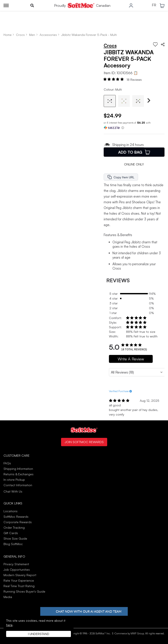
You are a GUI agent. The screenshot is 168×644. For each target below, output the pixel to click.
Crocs (20, 35)
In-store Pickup (14, 480)
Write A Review (131, 359)
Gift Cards (11, 533)
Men (32, 35)
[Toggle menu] (6, 5)
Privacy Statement (16, 564)
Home (8, 35)
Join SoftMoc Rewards (84, 442)
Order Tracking (14, 527)
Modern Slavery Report (20, 575)
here (9, 625)
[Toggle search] (32, 5)
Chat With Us (13, 491)
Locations (10, 511)
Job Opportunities (17, 569)
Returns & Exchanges (18, 474)
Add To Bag (134, 152)
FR (154, 5)
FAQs (7, 463)
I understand (39, 634)
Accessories (48, 35)
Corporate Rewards (18, 522)
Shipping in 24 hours (124, 145)
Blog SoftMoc (13, 544)
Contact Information (18, 485)
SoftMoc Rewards (16, 517)
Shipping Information (18, 469)
